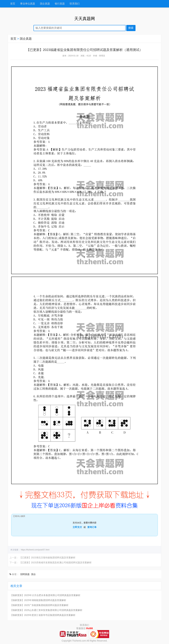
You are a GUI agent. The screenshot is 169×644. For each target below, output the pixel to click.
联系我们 (75, 4)
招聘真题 (25, 574)
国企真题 (45, 4)
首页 (13, 4)
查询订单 (92, 527)
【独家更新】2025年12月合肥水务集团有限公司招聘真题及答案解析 (45, 595)
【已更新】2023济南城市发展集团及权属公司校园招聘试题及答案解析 (56, 562)
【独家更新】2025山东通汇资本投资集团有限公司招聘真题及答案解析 (46, 610)
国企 (34, 574)
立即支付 (77, 527)
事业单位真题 (28, 4)
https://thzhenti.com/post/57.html (35, 550)
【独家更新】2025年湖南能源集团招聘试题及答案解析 (38, 600)
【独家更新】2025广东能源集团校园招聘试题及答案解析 (39, 605)
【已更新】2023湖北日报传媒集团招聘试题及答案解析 (47, 558)
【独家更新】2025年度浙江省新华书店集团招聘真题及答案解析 (43, 615)
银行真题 (60, 4)
